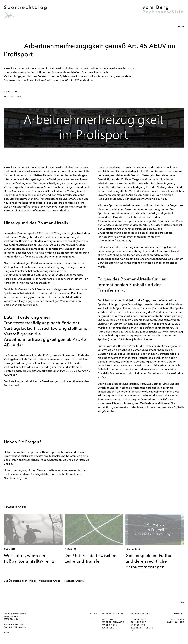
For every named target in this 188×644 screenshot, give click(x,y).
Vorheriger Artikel (50, 581)
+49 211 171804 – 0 (19, 625)
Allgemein (8, 97)
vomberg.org (20, 471)
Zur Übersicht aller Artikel (20, 581)
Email (6, 633)
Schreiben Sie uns (60, 460)
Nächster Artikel (74, 581)
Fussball (18, 97)
